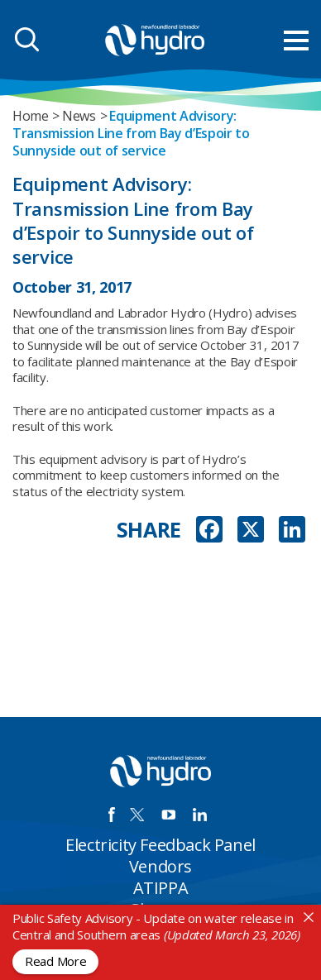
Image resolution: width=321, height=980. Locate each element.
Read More (55, 961)
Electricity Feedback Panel (160, 845)
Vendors (160, 866)
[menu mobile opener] (296, 41)
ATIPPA (161, 888)
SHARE (149, 530)
